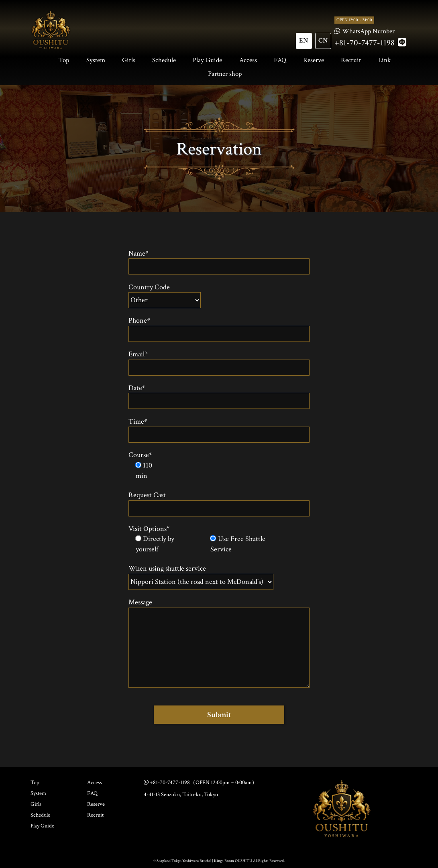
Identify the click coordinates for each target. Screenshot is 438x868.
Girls (129, 60)
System (96, 60)
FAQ (280, 60)
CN (323, 41)
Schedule (164, 60)
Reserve (314, 60)
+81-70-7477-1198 (365, 43)
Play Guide (207, 60)
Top (64, 60)
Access (248, 60)
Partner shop (225, 74)
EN (304, 41)
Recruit (351, 60)
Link (384, 60)
